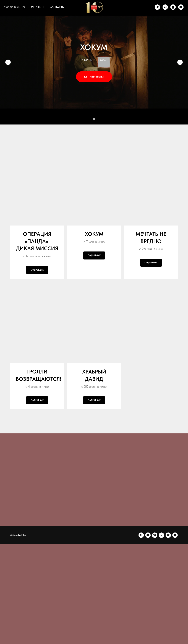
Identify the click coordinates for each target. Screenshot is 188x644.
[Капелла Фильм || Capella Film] (155, 605)
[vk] (165, 7)
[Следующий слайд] (180, 62)
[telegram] (157, 7)
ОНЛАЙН (37, 7)
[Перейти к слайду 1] (94, 119)
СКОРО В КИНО (14, 7)
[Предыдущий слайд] (8, 62)
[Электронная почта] (148, 605)
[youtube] (181, 7)
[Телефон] (141, 605)
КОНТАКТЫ (57, 7)
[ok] (173, 7)
